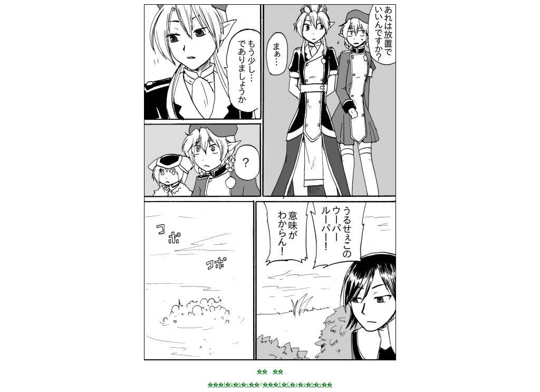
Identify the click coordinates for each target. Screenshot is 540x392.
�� (262, 371)
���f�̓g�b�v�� (234, 384)
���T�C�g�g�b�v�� (298, 384)
